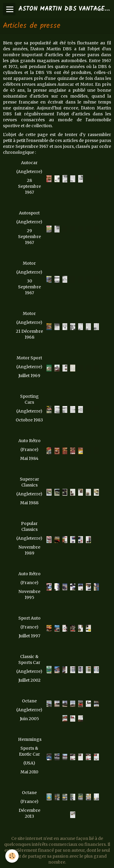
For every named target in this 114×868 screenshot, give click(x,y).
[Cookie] (12, 856)
